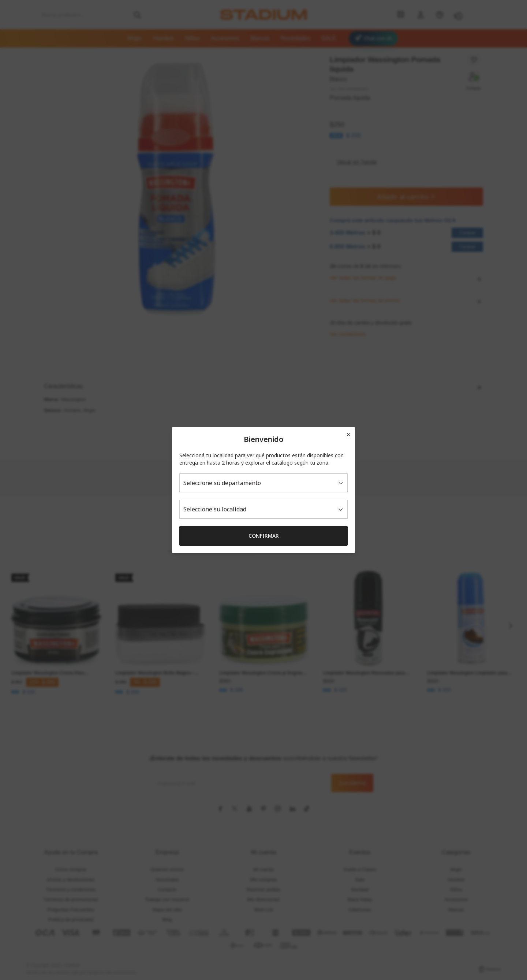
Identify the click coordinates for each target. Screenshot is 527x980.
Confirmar (264, 536)
